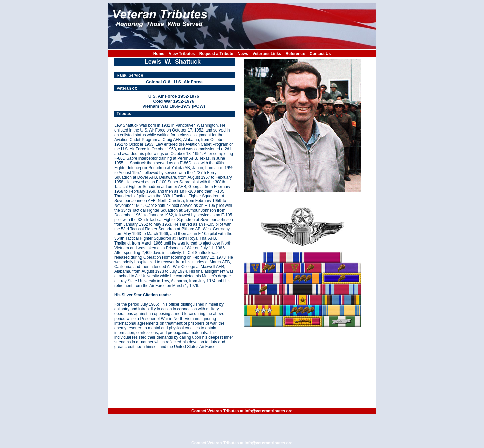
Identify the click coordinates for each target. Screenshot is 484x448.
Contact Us (320, 54)
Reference (295, 54)
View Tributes (182, 54)
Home (159, 54)
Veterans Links (267, 54)
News (243, 54)
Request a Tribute (216, 54)
